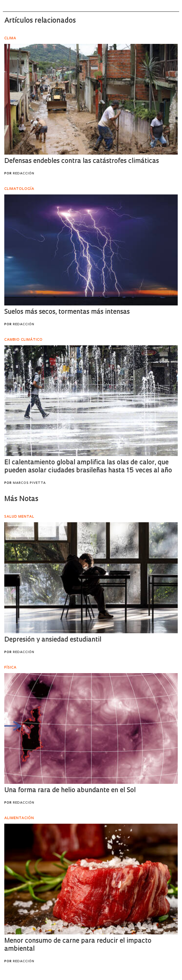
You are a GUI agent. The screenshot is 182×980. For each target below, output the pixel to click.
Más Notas (21, 499)
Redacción (24, 174)
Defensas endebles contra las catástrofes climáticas (82, 161)
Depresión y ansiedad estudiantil (53, 640)
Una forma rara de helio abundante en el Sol (70, 791)
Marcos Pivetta (29, 483)
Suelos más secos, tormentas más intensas (67, 312)
